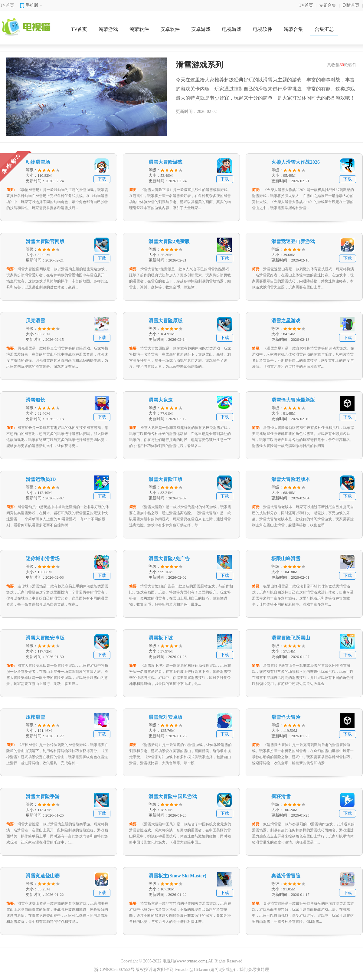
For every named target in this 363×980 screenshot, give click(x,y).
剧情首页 (351, 5)
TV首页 (7, 5)
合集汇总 (324, 29)
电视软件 (263, 29)
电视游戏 (232, 29)
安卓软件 (170, 29)
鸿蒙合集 (293, 29)
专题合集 (328, 5)
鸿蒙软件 (139, 29)
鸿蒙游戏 (108, 29)
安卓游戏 (201, 29)
